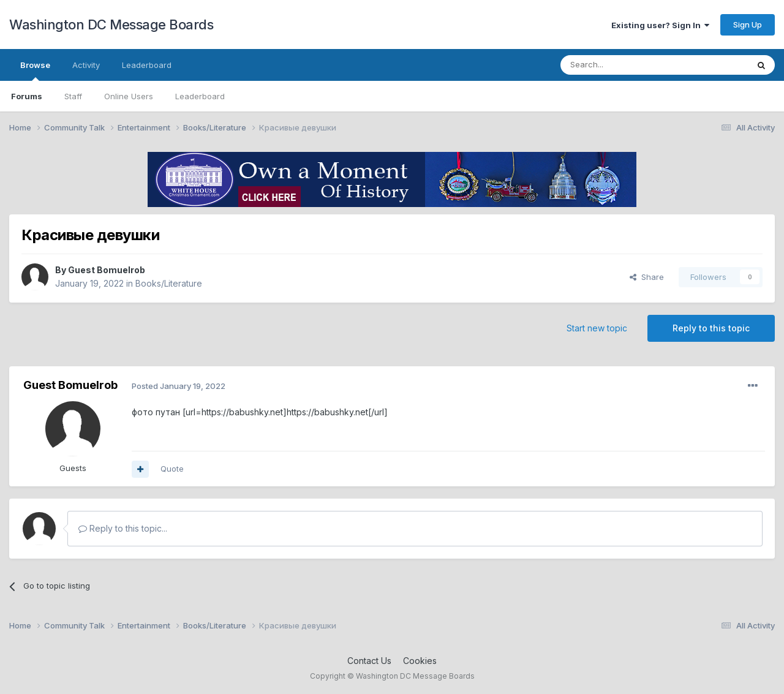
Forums (27, 96)
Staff (73, 96)
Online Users (129, 96)
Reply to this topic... (123, 528)
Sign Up (748, 25)
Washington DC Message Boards (111, 25)
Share (647, 277)
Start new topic (597, 328)
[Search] (623, 65)
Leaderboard (200, 96)
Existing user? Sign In (660, 25)
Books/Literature (169, 283)
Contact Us (369, 661)
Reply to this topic (711, 328)
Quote (172, 469)
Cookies (420, 661)
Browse (35, 70)
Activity (86, 65)
